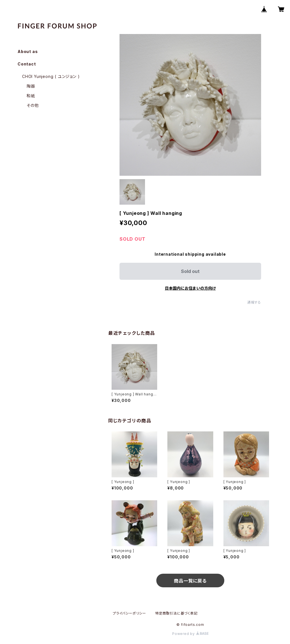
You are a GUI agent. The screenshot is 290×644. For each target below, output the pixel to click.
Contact (27, 64)
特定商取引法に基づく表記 (176, 613)
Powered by (190, 634)
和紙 (31, 96)
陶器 (31, 86)
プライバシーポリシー (129, 613)
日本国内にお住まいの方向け (190, 288)
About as (28, 51)
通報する (254, 302)
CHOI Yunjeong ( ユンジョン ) (51, 76)
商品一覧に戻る (190, 581)
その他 (33, 105)
